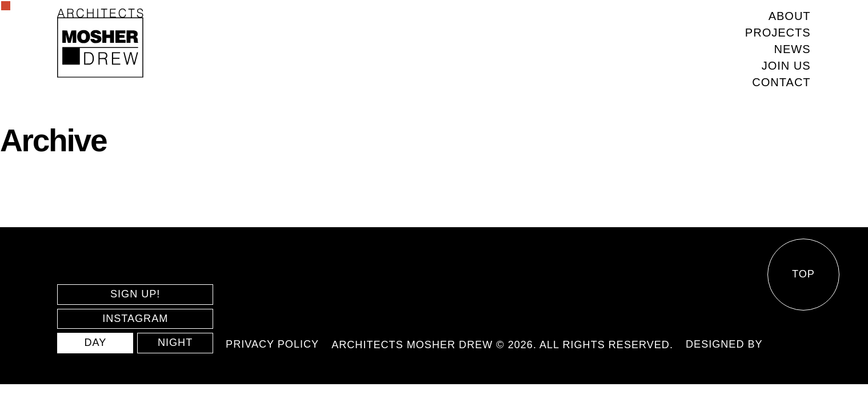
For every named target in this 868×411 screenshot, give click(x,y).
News (793, 49)
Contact (781, 82)
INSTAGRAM (135, 319)
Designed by (724, 344)
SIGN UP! (135, 294)
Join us (786, 66)
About (790, 16)
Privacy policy (272, 344)
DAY (95, 342)
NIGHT (175, 342)
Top (803, 274)
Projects (778, 33)
